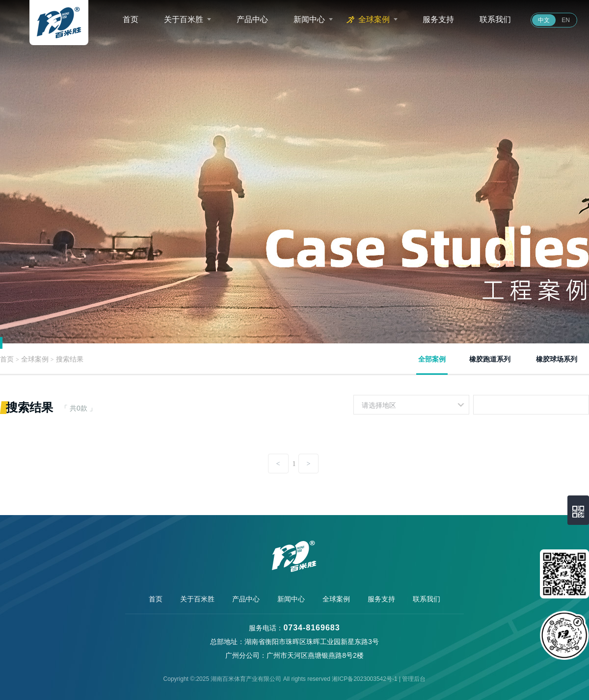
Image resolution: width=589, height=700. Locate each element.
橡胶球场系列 (557, 359)
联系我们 (495, 19)
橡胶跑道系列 (490, 359)
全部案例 (432, 359)
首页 (131, 19)
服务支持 (438, 19)
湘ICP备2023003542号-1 (364, 679)
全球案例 (374, 19)
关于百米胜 (184, 19)
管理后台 (414, 679)
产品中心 (252, 19)
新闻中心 (309, 19)
